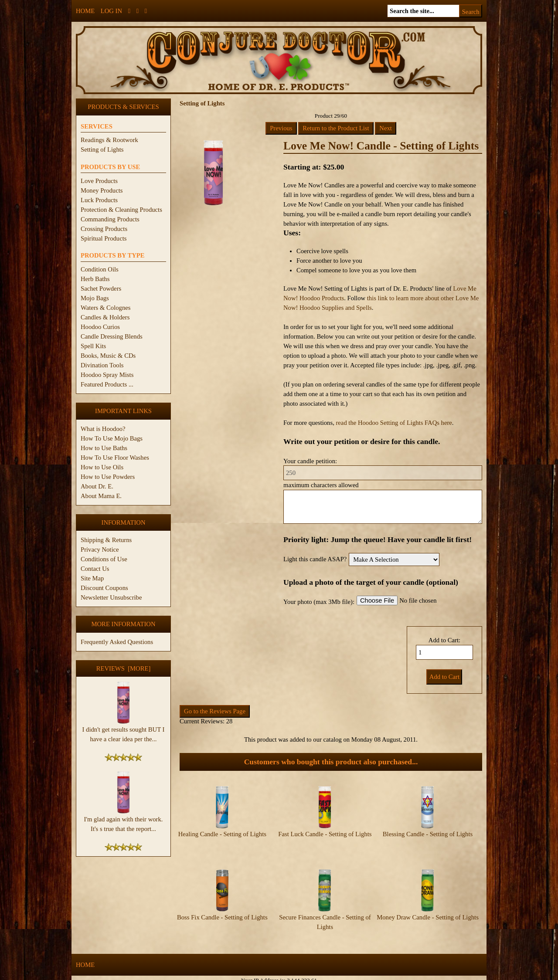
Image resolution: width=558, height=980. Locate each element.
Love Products (99, 181)
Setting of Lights (102, 149)
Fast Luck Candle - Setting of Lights (325, 834)
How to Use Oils (102, 467)
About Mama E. (101, 496)
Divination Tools (102, 365)
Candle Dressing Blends (112, 336)
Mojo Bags (95, 298)
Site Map (92, 578)
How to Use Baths (104, 448)
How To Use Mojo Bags (112, 438)
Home (85, 11)
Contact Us (95, 569)
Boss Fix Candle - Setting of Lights (222, 910)
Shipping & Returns (106, 540)
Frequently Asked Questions (117, 642)
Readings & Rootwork (109, 140)
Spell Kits (93, 346)
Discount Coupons (104, 588)
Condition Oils (100, 269)
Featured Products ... (107, 384)
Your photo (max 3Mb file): (319, 602)
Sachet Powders (101, 288)
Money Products (102, 190)
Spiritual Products (104, 238)
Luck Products (99, 200)
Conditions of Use (104, 559)
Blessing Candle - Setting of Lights (428, 834)
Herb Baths (95, 279)
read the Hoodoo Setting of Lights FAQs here (394, 423)
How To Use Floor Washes (115, 458)
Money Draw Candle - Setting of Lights (428, 910)
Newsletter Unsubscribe (111, 597)
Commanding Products (110, 219)
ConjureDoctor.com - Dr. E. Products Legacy (225, 975)
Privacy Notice (100, 549)
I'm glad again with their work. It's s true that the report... (124, 821)
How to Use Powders (108, 477)
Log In (111, 11)
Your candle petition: (310, 461)
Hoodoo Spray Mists (107, 375)
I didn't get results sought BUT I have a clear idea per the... (124, 731)
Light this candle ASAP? (315, 559)
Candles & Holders (105, 317)
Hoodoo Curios (100, 327)
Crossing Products (104, 229)
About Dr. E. (97, 486)
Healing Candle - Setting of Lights (222, 834)
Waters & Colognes (105, 308)
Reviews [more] (124, 668)
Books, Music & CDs (108, 356)
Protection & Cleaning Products (121, 210)
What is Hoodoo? (103, 429)
